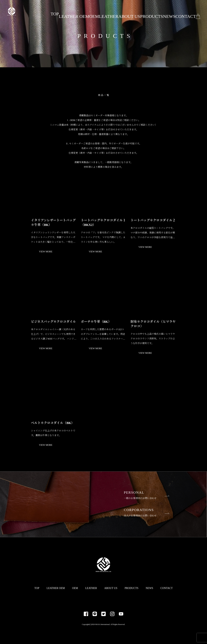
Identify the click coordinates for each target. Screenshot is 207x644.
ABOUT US (127, 11)
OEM (91, 11)
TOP (53, 11)
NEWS (165, 11)
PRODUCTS (147, 11)
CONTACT (182, 11)
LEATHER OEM (72, 11)
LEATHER (107, 11)
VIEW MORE (46, 252)
